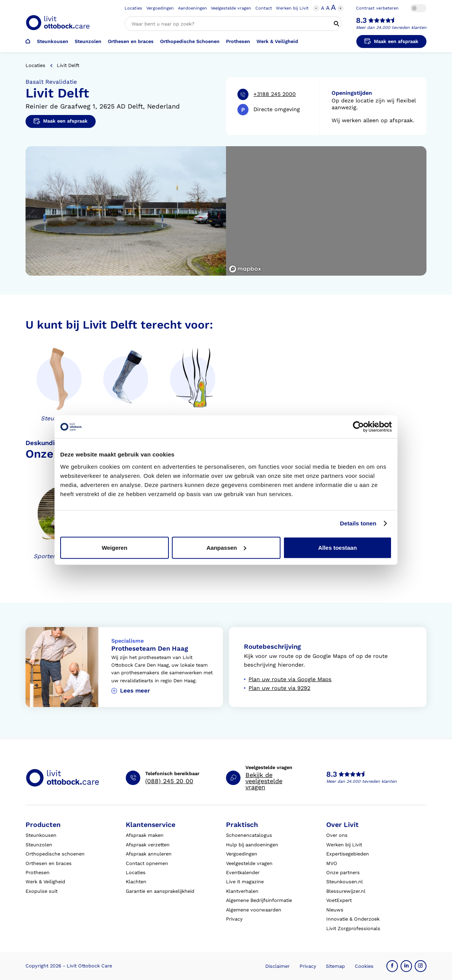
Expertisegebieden (348, 854)
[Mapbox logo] (245, 269)
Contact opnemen (147, 863)
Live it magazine (245, 882)
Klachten (136, 882)
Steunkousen (53, 41)
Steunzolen (88, 41)
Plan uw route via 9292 (279, 688)
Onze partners (343, 872)
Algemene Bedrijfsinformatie (259, 900)
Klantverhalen (242, 891)
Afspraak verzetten (148, 845)
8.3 (361, 21)
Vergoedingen (160, 8)
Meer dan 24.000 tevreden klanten (391, 28)
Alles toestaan (338, 547)
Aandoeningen (192, 8)
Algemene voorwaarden (254, 910)
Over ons (337, 835)
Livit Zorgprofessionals (353, 928)
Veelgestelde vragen (231, 8)
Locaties (133, 8)
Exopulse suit (42, 891)
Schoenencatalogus (249, 835)
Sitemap (335, 966)
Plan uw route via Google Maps (290, 679)
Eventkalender (243, 872)
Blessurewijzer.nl (346, 891)
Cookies (364, 966)
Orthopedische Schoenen (190, 41)
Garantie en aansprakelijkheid (160, 891)
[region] (326, 211)
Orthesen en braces (131, 41)
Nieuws (335, 910)
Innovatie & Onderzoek (353, 919)
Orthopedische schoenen (55, 854)
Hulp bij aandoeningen (252, 845)
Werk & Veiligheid (277, 41)
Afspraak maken (145, 835)
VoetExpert (339, 900)
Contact (264, 8)
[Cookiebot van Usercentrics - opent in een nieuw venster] (358, 427)
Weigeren (115, 547)
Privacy (234, 919)
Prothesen (238, 41)
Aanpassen (226, 547)
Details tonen (358, 523)
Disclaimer (277, 966)
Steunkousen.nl (345, 882)
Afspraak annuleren (149, 854)
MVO (332, 863)
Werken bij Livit (292, 8)
